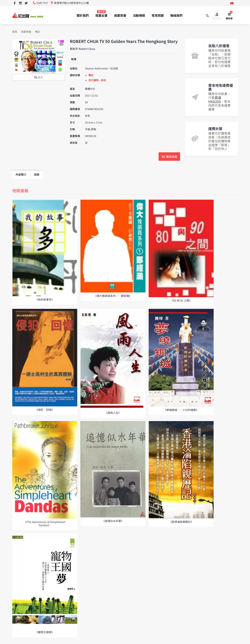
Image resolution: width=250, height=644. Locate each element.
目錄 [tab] (37, 174)
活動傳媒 (139, 16)
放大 (38, 78)
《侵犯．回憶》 (45, 410)
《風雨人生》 (113, 413)
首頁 (15, 32)
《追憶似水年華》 (113, 521)
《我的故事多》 (45, 299)
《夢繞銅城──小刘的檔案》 (181, 410)
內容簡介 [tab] (21, 174)
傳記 (38, 32)
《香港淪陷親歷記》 (181, 522)
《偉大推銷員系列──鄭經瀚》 (113, 296)
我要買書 (120, 16)
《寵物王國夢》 (45, 632)
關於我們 (83, 16)
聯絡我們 (176, 16)
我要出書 (101, 14)
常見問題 (158, 16)
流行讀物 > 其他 (97, 80)
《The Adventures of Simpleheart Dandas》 (45, 523)
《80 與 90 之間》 (181, 300)
